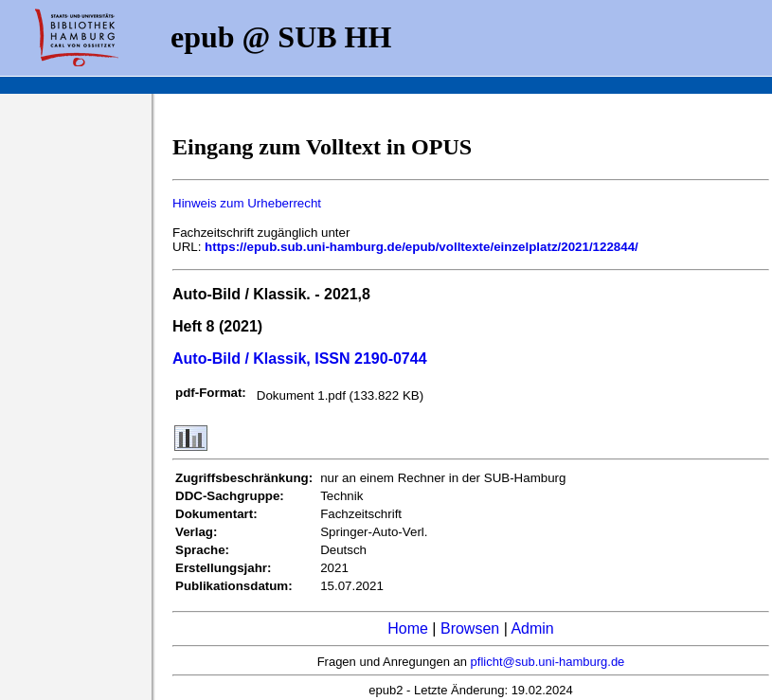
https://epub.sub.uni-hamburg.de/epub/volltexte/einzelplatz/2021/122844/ (422, 247)
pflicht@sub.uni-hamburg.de (548, 662)
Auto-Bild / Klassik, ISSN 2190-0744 (300, 359)
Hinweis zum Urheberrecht (247, 203)
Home (408, 628)
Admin (532, 628)
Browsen (470, 628)
